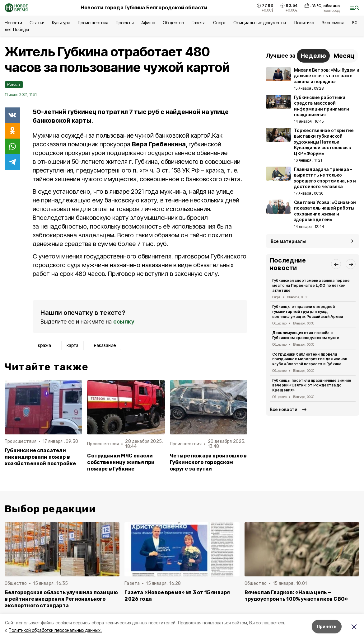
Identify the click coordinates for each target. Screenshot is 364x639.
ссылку (124, 322)
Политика (304, 23)
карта (72, 345)
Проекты (125, 23)
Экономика (333, 23)
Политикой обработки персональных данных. (55, 630)
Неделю (313, 56)
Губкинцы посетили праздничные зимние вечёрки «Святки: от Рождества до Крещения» (312, 385)
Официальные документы (260, 23)
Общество (173, 23)
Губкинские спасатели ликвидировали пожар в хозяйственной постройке (40, 457)
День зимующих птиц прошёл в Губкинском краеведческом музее (306, 335)
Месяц (344, 56)
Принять (327, 626)
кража (44, 345)
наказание (105, 345)
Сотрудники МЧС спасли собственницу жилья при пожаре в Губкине (121, 462)
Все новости (284, 409)
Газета (199, 23)
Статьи (37, 23)
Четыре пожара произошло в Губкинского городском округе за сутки (208, 462)
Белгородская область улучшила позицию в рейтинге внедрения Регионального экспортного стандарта (61, 599)
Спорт (219, 23)
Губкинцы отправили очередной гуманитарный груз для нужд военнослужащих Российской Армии (308, 312)
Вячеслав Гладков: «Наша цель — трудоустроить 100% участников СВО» (296, 596)
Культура (61, 23)
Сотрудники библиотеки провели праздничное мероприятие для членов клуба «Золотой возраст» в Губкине (310, 359)
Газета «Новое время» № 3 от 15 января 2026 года (177, 596)
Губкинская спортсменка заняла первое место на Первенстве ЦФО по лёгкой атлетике (311, 285)
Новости (13, 23)
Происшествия (93, 23)
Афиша (148, 23)
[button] (336, 264)
